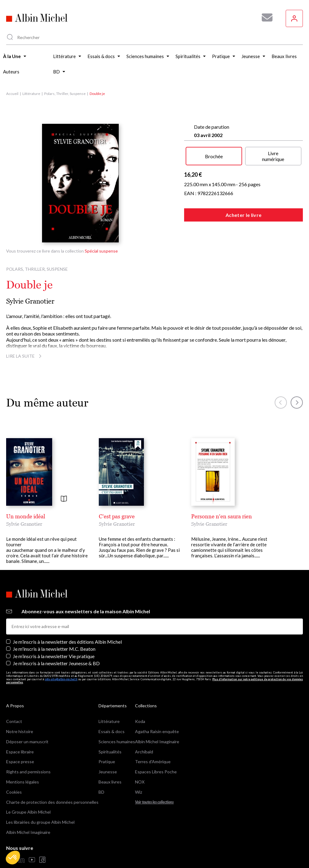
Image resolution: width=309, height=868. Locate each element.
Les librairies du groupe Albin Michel (40, 822)
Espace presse (20, 762)
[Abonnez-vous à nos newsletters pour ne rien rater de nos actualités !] (265, 18)
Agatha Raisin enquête (157, 731)
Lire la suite (25, 356)
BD (101, 792)
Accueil (12, 94)
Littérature (31, 94)
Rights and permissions (28, 772)
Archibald (144, 752)
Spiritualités (110, 752)
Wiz (139, 792)
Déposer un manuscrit (27, 742)
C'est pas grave (117, 516)
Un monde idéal (26, 516)
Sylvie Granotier (30, 301)
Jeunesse (108, 772)
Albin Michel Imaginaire (28, 832)
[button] (13, 858)
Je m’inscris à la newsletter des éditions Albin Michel (67, 642)
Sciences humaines (117, 742)
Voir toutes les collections (154, 802)
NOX (140, 782)
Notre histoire (20, 731)
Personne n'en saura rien (222, 516)
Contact (14, 721)
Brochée (214, 156)
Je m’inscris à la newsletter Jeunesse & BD (56, 663)
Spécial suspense (101, 251)
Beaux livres (110, 782)
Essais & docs (112, 731)
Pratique (107, 762)
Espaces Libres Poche (156, 772)
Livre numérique (273, 156)
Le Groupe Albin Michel (28, 812)
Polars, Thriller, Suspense (65, 94)
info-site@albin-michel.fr (61, 679)
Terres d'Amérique (153, 762)
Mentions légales (23, 782)
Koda (140, 721)
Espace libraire (20, 752)
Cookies (14, 792)
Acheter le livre (243, 215)
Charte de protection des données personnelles (52, 802)
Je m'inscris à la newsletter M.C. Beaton (54, 649)
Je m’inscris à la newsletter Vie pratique (54, 656)
